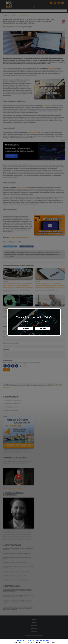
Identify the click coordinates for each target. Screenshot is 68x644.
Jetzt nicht (43, 329)
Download (25, 329)
